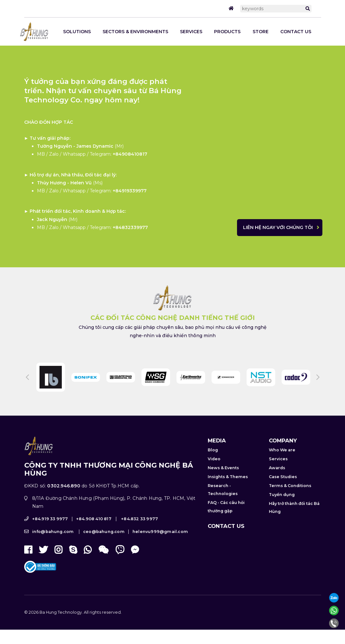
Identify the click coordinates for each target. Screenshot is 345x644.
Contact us (296, 32)
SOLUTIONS (77, 32)
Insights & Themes (228, 477)
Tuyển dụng (282, 495)
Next (318, 377)
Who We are (282, 450)
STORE (261, 32)
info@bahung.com (53, 532)
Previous (27, 377)
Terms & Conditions (290, 486)
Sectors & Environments (135, 32)
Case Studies (283, 477)
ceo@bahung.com (104, 532)
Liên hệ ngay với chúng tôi (278, 227)
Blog (213, 450)
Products (227, 32)
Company (283, 440)
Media (217, 440)
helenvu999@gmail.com (160, 532)
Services (191, 32)
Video (214, 459)
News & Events (223, 468)
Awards (277, 468)
